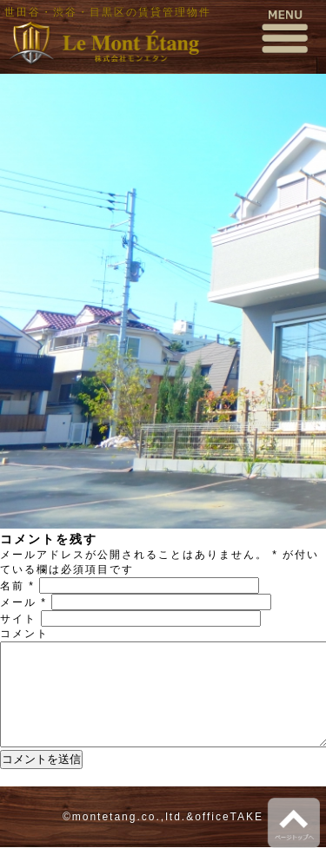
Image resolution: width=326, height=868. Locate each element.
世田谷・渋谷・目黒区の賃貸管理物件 (108, 12)
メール (23, 602)
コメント (24, 634)
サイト (18, 619)
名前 (17, 586)
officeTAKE (229, 838)
